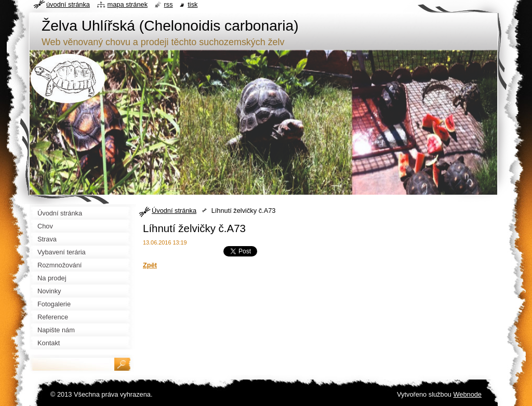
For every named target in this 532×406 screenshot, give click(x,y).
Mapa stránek (128, 4)
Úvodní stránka (174, 211)
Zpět (150, 265)
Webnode (467, 394)
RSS (169, 4)
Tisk (192, 4)
